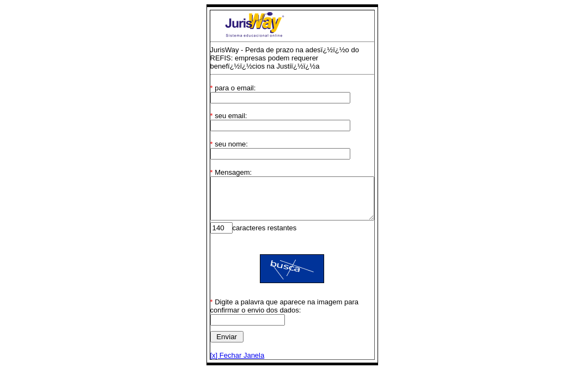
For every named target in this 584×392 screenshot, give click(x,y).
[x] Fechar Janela (228, 363)
